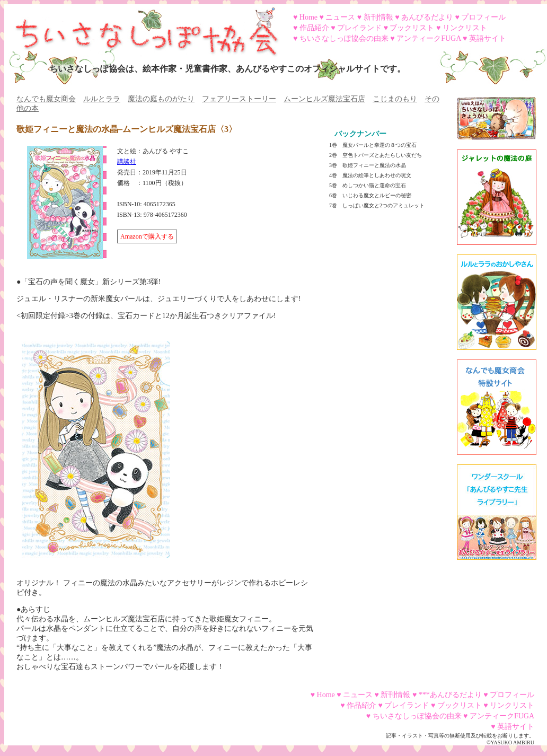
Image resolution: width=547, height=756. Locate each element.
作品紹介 (314, 28)
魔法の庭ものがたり (161, 99)
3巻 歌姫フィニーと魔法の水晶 (368, 165)
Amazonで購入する (147, 236)
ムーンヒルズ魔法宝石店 (324, 99)
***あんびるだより (450, 695)
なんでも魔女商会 (46, 99)
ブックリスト (412, 28)
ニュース (340, 17)
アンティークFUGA (429, 38)
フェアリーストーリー (239, 99)
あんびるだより (427, 17)
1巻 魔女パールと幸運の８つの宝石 (373, 145)
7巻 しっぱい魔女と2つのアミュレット (377, 205)
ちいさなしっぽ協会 (142, 28)
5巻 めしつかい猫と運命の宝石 (368, 185)
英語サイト (488, 38)
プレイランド (359, 28)
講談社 (127, 162)
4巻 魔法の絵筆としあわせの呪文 (370, 175)
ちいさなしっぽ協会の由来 (344, 38)
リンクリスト (465, 28)
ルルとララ (102, 99)
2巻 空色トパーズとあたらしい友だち (376, 155)
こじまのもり (395, 99)
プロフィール (483, 17)
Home (308, 17)
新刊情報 (378, 17)
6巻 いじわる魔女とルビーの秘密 (370, 195)
